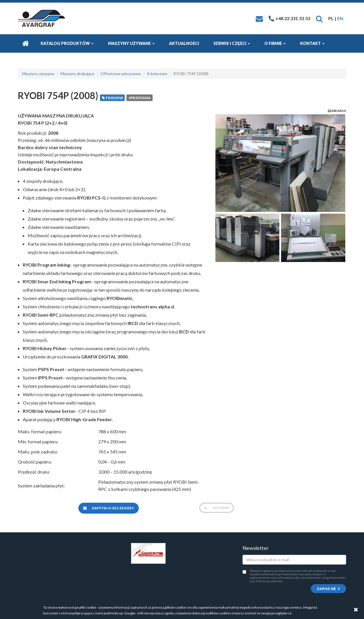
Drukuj (337, 111)
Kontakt (312, 43)
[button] (319, 18)
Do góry (217, 508)
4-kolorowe (157, 74)
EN (340, 18)
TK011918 (112, 98)
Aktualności (184, 43)
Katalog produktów (67, 43)
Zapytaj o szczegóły (109, 508)
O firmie (275, 43)
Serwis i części (232, 43)
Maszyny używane (131, 43)
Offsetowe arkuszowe (121, 74)
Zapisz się (328, 589)
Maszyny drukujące (77, 74)
